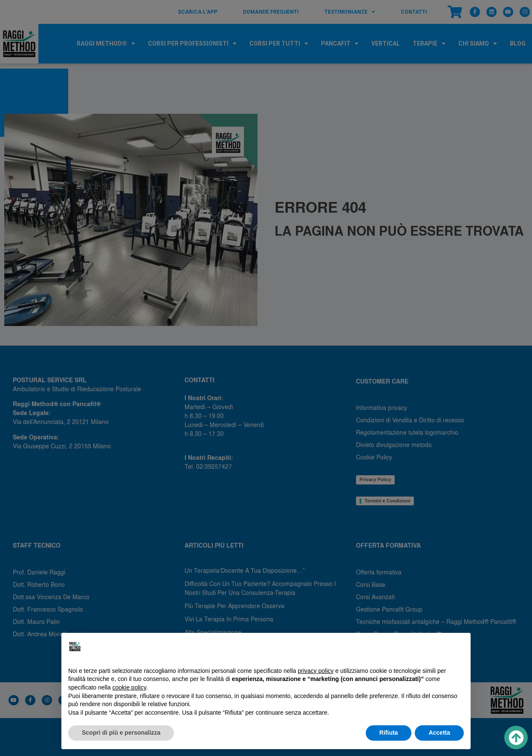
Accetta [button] (439, 733)
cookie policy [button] (129, 687)
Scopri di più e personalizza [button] (121, 733)
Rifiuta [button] (389, 733)
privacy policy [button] (316, 671)
